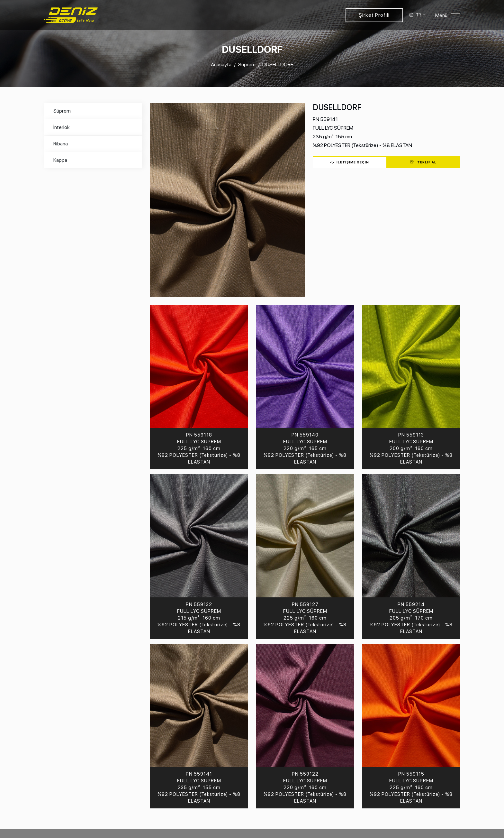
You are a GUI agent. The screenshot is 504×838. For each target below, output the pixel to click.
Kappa (60, 160)
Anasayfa (221, 64)
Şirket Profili (374, 15)
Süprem (247, 64)
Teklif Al (423, 162)
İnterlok (62, 127)
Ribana (61, 144)
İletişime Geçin (350, 162)
